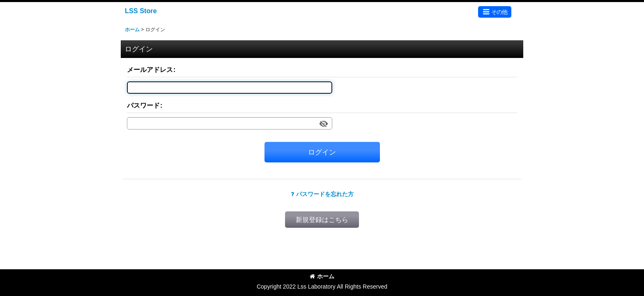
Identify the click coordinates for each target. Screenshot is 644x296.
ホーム (322, 276)
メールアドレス (150, 69)
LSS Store (141, 11)
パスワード (143, 105)
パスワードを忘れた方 (322, 194)
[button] (495, 12)
